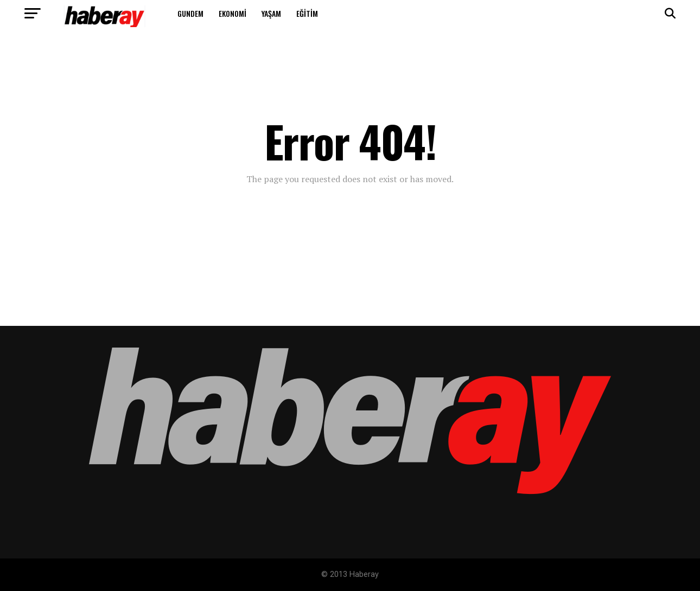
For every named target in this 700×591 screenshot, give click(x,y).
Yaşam (271, 13)
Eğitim (307, 13)
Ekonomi (233, 13)
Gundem (190, 13)
